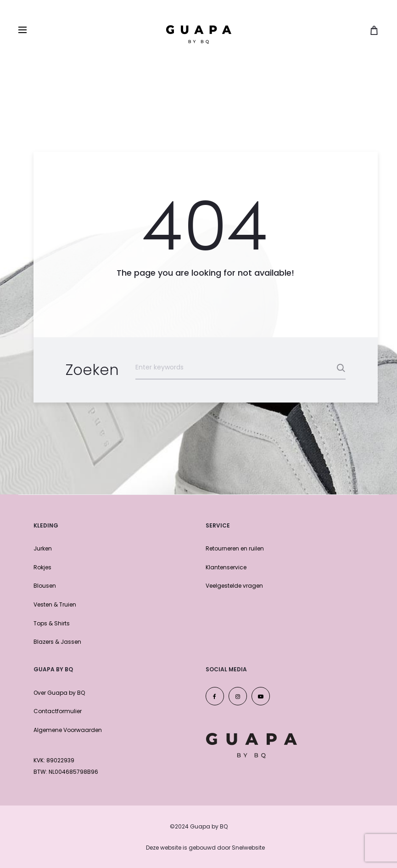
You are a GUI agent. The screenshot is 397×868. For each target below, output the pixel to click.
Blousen (45, 586)
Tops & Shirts (52, 623)
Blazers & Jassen (57, 642)
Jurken (43, 548)
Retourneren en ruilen (235, 548)
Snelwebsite (248, 848)
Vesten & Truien (55, 604)
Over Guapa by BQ (59, 693)
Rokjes (42, 567)
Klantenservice (226, 567)
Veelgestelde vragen (234, 586)
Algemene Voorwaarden (68, 730)
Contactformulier (58, 711)
